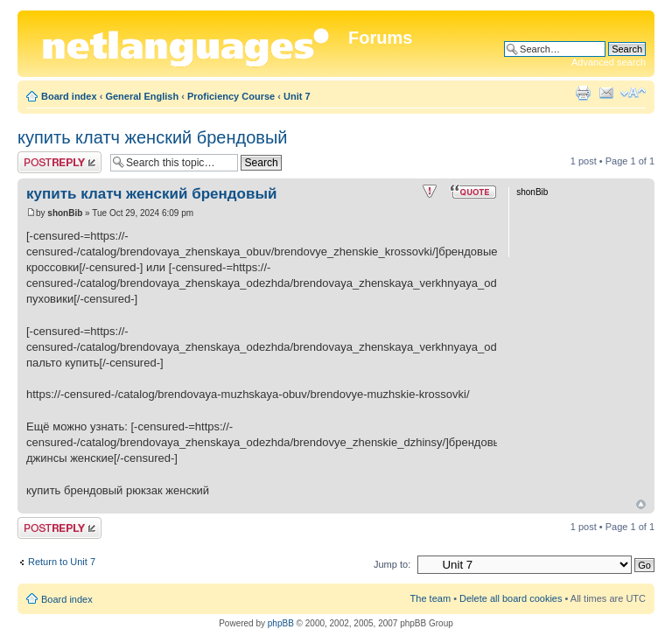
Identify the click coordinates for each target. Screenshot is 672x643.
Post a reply (59, 162)
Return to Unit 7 (62, 562)
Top (641, 504)
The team (430, 598)
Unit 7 (297, 96)
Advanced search (609, 62)
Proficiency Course (231, 96)
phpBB (281, 623)
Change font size (633, 93)
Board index (69, 96)
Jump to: (392, 564)
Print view (583, 93)
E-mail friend (606, 93)
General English (142, 96)
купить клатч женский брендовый (153, 137)
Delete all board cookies (511, 598)
